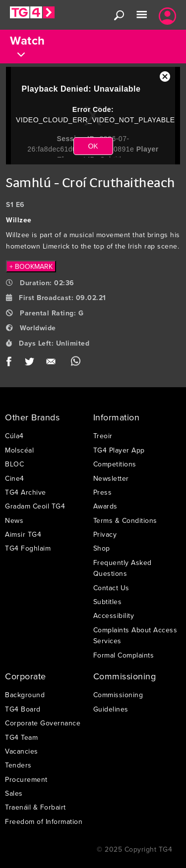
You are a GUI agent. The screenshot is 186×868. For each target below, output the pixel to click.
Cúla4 (14, 436)
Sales (14, 793)
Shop (102, 548)
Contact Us (111, 588)
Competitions (115, 464)
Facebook (12, 364)
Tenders (18, 765)
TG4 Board (23, 709)
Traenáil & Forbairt (35, 807)
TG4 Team (21, 737)
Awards (105, 506)
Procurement (26, 779)
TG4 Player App (119, 450)
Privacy (105, 534)
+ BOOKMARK (31, 266)
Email (53, 364)
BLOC (14, 464)
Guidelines (111, 709)
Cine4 (15, 478)
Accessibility (114, 615)
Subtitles (108, 602)
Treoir (103, 436)
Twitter (30, 364)
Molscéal (19, 450)
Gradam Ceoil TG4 (35, 506)
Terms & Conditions (125, 520)
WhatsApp (76, 364)
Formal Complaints (124, 655)
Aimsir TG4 (23, 534)
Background (25, 695)
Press (103, 492)
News (14, 520)
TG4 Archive (26, 492)
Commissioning (118, 695)
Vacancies (22, 751)
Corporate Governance (43, 723)
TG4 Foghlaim (28, 548)
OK (93, 146)
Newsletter (111, 478)
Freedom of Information (44, 821)
